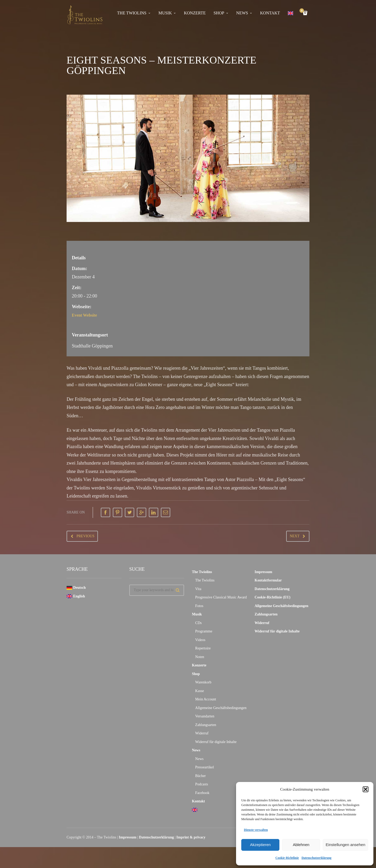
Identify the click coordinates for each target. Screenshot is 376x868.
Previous (85, 536)
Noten (200, 657)
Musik (165, 13)
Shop (219, 13)
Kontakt (270, 13)
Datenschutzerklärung (317, 858)
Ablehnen (301, 845)
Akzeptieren (260, 845)
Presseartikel (205, 767)
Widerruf (202, 733)
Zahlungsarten (206, 725)
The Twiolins (132, 13)
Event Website (86, 315)
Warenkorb (203, 682)
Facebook (202, 793)
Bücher (201, 776)
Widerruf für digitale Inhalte (216, 742)
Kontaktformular (268, 580)
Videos (200, 640)
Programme (204, 631)
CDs (199, 623)
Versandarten (205, 716)
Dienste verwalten (256, 830)
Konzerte (195, 13)
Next (295, 536)
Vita (198, 589)
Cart (303, 11)
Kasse (200, 691)
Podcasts (202, 784)
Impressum (263, 572)
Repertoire (203, 648)
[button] (366, 789)
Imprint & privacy (191, 837)
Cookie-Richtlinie (287, 858)
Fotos (199, 606)
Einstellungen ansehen (345, 845)
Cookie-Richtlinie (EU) (272, 597)
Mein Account (206, 699)
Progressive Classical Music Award (221, 597)
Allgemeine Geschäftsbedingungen (221, 708)
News (242, 13)
